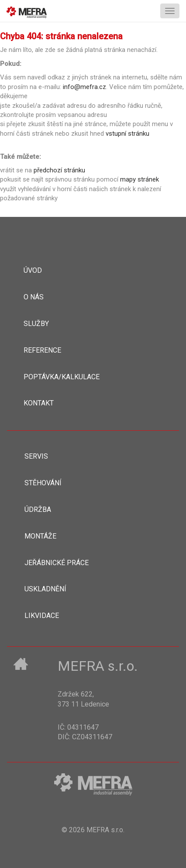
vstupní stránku (127, 134)
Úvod (33, 270)
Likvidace (42, 616)
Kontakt (39, 403)
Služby (36, 324)
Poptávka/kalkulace (62, 377)
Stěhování (43, 483)
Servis (36, 456)
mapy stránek (139, 179)
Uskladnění (45, 589)
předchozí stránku (59, 170)
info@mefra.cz (84, 87)
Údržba (38, 509)
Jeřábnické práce (57, 563)
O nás (34, 297)
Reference (42, 350)
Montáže (40, 536)
